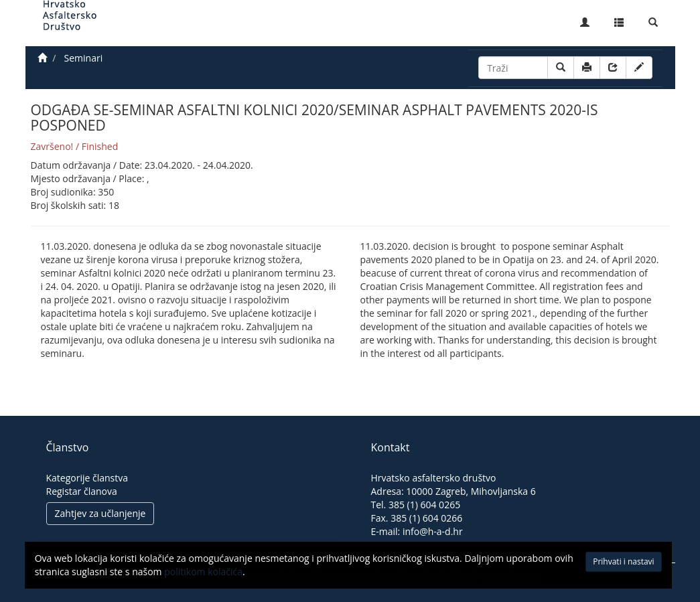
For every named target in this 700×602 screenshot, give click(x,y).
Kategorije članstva (87, 478)
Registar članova (82, 491)
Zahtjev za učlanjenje (100, 513)
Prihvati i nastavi (597, 565)
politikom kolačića (179, 575)
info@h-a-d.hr (433, 531)
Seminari (84, 58)
